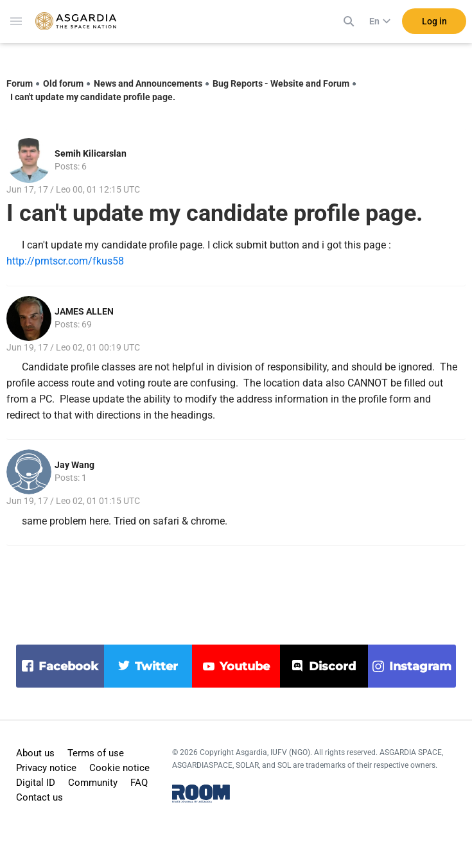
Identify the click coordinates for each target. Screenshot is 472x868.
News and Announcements (148, 83)
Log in (434, 25)
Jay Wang (74, 465)
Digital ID (36, 783)
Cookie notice (119, 768)
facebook (68, 666)
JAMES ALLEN (84, 311)
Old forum (63, 83)
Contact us (39, 797)
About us (35, 753)
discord (332, 666)
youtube (245, 666)
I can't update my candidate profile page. (93, 97)
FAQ (139, 783)
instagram (420, 666)
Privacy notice (46, 768)
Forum (20, 83)
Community (93, 783)
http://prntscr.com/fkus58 (65, 261)
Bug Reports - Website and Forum (281, 83)
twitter (156, 666)
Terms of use (96, 753)
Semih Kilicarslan (91, 153)
